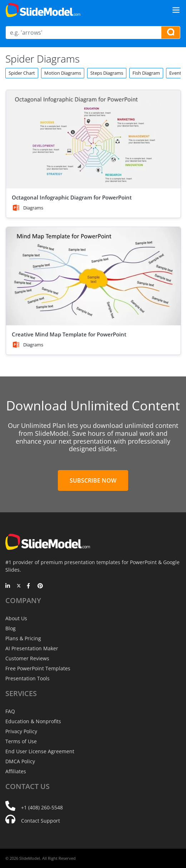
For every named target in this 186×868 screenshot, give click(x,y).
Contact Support (41, 821)
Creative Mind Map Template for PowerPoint (69, 334)
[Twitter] (19, 586)
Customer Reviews (27, 658)
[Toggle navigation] (176, 10)
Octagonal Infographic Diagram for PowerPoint (72, 197)
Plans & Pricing (23, 638)
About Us (16, 618)
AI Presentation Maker (32, 648)
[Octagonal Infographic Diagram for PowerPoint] (93, 139)
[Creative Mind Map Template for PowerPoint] (93, 276)
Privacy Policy (21, 731)
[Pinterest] (40, 586)
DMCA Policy (20, 761)
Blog (11, 628)
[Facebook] (29, 586)
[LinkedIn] (8, 586)
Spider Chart (22, 73)
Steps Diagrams (107, 73)
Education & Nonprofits (33, 721)
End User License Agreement (40, 751)
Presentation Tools (27, 678)
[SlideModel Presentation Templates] (43, 10)
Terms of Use (21, 741)
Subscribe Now (93, 480)
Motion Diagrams (63, 73)
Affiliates (16, 771)
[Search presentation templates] (171, 33)
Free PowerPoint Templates (38, 668)
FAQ (10, 711)
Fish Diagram (146, 73)
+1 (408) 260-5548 (42, 807)
